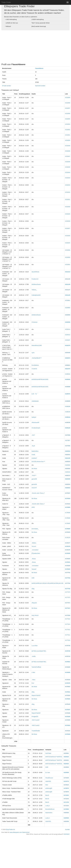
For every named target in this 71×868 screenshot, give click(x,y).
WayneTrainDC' (36, 695)
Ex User (48, 772)
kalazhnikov (35, 451)
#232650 (68, 140)
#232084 (68, 250)
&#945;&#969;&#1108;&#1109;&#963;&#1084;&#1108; (48, 583)
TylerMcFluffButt (36, 667)
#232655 (68, 119)
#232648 (68, 151)
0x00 (47, 767)
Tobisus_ (34, 290)
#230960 (68, 308)
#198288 (68, 406)
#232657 (68, 108)
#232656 (68, 114)
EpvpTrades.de (10, 829)
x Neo (33, 672)
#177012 (68, 630)
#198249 (68, 412)
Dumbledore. (35, 365)
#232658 (68, 103)
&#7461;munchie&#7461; (39, 651)
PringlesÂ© (35, 717)
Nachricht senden (40, 86)
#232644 (68, 172)
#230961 (68, 300)
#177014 (68, 619)
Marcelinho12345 (37, 345)
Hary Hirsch (35, 615)
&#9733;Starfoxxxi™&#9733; (54, 757)
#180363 (68, 465)
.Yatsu (33, 680)
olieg (33, 589)
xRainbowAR (35, 422)
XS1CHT (34, 488)
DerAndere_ (35, 529)
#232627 (68, 228)
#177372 (68, 597)
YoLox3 (34, 546)
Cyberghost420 (36, 295)
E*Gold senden (7, 86)
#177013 (68, 624)
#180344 (68, 472)
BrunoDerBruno (50, 809)
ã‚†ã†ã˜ (35, 394)
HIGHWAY (67, 834)
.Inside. (34, 656)
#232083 (68, 257)
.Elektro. (34, 543)
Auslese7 (34, 458)
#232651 (68, 135)
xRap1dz (34, 603)
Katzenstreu (49, 813)
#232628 (68, 221)
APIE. (33, 507)
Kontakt (67, 829)
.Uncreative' (35, 550)
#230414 (68, 329)
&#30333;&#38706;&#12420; (40, 379)
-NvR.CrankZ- (36, 720)
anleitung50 (49, 788)
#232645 (68, 167)
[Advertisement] (36, 46)
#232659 (68, 97)
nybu (33, 353)
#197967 (68, 440)
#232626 (68, 236)
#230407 (68, 340)
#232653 (68, 124)
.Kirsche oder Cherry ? (38, 493)
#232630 (68, 207)
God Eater (48, 753)
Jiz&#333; (48, 781)
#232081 (68, 265)
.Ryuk (33, 446)
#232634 (68, 178)
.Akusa (34, 559)
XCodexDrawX (36, 428)
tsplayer (34, 417)
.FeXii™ (34, 475)
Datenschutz (26, 832)
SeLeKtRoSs (35, 272)
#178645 (68, 523)
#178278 (68, 538)
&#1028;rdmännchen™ (38, 462)
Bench (47, 795)
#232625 (68, 243)
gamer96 (34, 479)
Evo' (33, 683)
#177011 (68, 635)
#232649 (68, 146)
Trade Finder (6, 2)
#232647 (68, 156)
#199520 (68, 374)
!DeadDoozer (49, 778)
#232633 (68, 185)
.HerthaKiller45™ (37, 358)
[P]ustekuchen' (36, 553)
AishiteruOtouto (36, 284)
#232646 (68, 162)
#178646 (68, 518)
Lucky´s (48, 806)
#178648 (68, 513)
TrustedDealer (36, 731)
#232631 (68, 199)
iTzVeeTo (34, 369)
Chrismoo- (35, 322)
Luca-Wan (35, 646)
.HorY (33, 435)
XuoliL (33, 455)
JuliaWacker (35, 401)
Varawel (34, 569)
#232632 (68, 192)
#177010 (68, 640)
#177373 (68, 592)
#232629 (68, 214)
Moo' (47, 785)
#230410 (68, 335)
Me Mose (34, 469)
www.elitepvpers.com (16, 832)
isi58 (33, 578)
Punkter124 (35, 279)
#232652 (68, 130)
